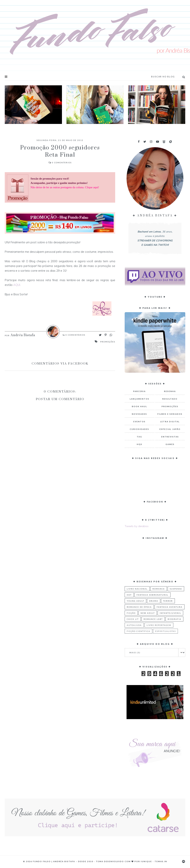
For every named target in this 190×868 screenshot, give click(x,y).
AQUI (17, 285)
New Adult (148, 613)
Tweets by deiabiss (137, 526)
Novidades (139, 414)
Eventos (139, 422)
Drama (154, 601)
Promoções (108, 342)
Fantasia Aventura (170, 607)
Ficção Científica (138, 631)
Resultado (170, 399)
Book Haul (139, 406)
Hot (129, 595)
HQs (140, 444)
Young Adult (135, 601)
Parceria (139, 391)
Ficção (131, 613)
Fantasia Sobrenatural (152, 595)
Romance (159, 589)
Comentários (60, 163)
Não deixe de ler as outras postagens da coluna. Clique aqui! (65, 187)
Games (170, 444)
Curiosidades (139, 429)
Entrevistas (170, 437)
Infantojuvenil (170, 613)
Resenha (170, 391)
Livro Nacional (137, 589)
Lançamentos (140, 399)
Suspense (176, 589)
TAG (139, 437)
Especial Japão (170, 429)
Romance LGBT (153, 619)
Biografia (174, 619)
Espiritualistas (165, 631)
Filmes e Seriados (170, 414)
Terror (168, 601)
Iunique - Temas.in (154, 861)
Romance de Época (139, 607)
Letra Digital (170, 422)
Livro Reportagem (159, 625)
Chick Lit (133, 619)
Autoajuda (134, 625)
